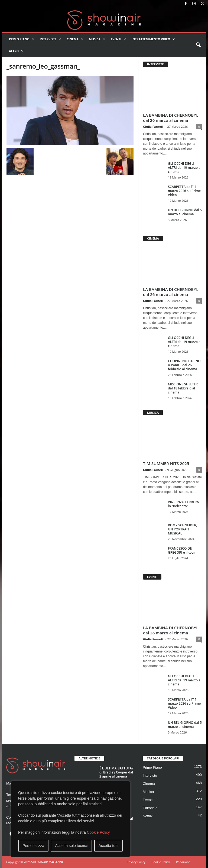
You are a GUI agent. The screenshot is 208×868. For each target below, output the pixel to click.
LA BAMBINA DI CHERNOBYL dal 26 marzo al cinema (171, 118)
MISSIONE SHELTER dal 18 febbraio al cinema (183, 388)
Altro (16, 51)
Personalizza (33, 846)
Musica (97, 39)
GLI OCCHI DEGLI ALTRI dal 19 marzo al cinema (185, 168)
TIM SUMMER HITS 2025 (166, 463)
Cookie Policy (98, 832)
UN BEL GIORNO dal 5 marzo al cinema (185, 212)
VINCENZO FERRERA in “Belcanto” (183, 504)
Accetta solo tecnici (71, 846)
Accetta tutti (108, 846)
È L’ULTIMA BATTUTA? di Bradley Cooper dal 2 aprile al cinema (116, 772)
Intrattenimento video (153, 39)
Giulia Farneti (153, 127)
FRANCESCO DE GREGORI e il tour (181, 550)
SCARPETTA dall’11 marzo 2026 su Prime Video (184, 191)
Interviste (51, 39)
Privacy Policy (136, 862)
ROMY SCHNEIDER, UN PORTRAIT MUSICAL (183, 529)
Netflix (148, 816)
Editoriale (150, 808)
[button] (198, 45)
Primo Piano (22, 39)
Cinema (75, 39)
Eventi (118, 39)
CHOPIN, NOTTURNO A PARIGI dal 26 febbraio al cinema (184, 365)
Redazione (183, 862)
